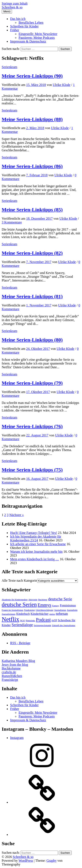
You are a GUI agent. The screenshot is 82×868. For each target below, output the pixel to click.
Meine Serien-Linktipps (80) (32, 340)
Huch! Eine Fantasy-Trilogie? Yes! (34, 533)
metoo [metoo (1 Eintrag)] (52, 614)
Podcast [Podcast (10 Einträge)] (43, 620)
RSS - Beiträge (20, 643)
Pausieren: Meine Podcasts (37, 38)
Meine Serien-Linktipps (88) (32, 119)
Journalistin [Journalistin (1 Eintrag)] (72, 610)
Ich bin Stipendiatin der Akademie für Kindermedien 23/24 (36, 538)
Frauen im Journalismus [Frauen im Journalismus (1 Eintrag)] (12, 610)
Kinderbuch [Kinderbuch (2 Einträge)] (23, 614)
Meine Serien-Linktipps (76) (32, 426)
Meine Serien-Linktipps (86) (32, 166)
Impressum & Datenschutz (28, 41)
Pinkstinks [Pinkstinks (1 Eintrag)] (30, 621)
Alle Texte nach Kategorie (19, 581)
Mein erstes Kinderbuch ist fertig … (35, 559)
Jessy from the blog (15, 665)
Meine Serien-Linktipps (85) (32, 210)
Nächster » (17, 515)
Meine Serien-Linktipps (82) (32, 253)
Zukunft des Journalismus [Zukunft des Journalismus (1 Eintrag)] (64, 625)
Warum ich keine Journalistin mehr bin (36, 552)
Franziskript (10, 680)
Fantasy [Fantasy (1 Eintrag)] (56, 606)
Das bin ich (18, 19)
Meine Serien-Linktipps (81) (32, 296)
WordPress (26, 861)
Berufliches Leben (31, 23)
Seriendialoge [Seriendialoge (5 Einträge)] (22, 625)
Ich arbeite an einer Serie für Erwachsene (38, 544)
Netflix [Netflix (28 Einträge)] (10, 619)
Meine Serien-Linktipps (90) (32, 76)
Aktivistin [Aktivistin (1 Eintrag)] (33, 600)
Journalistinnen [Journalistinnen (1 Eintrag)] (9, 614)
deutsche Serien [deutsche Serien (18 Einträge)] (19, 605)
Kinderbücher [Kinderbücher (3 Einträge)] (40, 614)
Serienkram (9, 67)
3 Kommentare (12, 222)
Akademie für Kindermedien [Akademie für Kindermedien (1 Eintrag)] (15, 600)
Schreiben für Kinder (24, 26)
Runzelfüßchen (12, 676)
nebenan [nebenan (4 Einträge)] (62, 614)
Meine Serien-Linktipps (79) (32, 383)
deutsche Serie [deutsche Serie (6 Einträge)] (60, 599)
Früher (15, 30)
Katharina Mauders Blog (18, 661)
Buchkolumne (11, 668)
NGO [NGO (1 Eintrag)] (22, 621)
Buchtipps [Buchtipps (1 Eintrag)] (43, 600)
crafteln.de (9, 672)
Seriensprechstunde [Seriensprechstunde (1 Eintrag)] (42, 625)
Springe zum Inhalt (15, 3)
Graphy (51, 861)
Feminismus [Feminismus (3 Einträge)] (68, 605)
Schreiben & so (12, 7)
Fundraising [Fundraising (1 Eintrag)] (29, 610)
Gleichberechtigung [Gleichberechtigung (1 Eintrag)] (44, 610)
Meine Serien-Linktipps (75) (32, 470)
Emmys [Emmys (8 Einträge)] (45, 605)
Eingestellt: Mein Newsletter (38, 34)
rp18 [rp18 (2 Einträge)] (54, 620)
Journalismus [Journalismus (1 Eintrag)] (60, 610)
